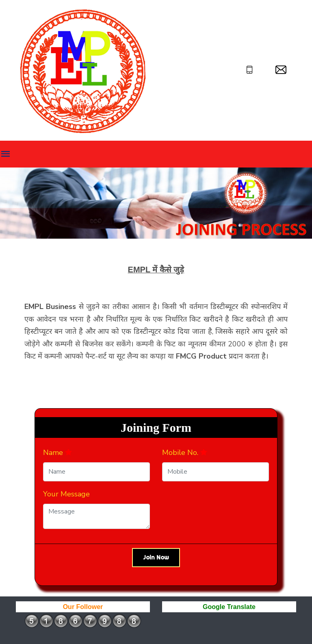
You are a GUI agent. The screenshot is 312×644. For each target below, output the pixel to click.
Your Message (66, 494)
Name (57, 453)
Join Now (156, 557)
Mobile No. (185, 453)
